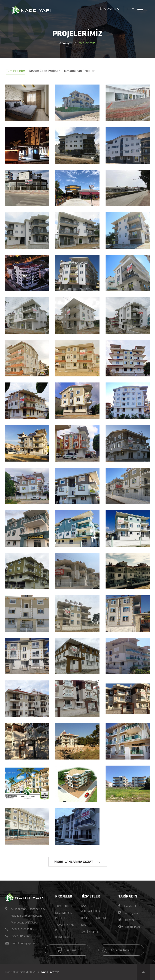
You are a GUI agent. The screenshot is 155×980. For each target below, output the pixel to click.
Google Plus (129, 927)
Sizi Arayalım (109, 9)
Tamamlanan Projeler (79, 71)
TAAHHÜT (87, 925)
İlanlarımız (63, 937)
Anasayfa (66, 43)
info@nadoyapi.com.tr (26, 943)
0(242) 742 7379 (22, 929)
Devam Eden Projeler (44, 71)
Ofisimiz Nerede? (118, 950)
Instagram (128, 913)
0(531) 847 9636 (22, 936)
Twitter (126, 920)
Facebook (127, 906)
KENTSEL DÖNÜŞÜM (93, 918)
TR (130, 9)
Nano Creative (50, 972)
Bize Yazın (68, 950)
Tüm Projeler (16, 71)
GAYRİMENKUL (90, 932)
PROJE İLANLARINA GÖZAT (77, 862)
